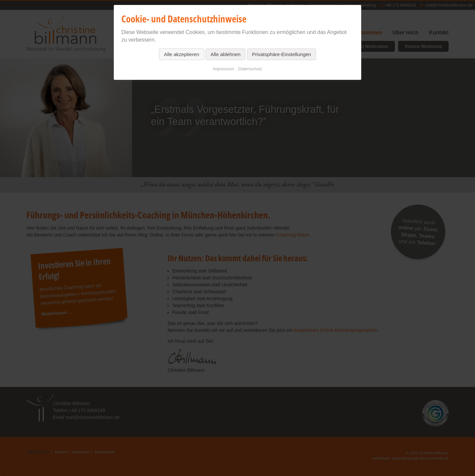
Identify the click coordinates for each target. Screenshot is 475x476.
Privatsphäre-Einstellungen (282, 54)
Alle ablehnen (225, 54)
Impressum (223, 69)
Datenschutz (250, 69)
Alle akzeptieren (182, 54)
